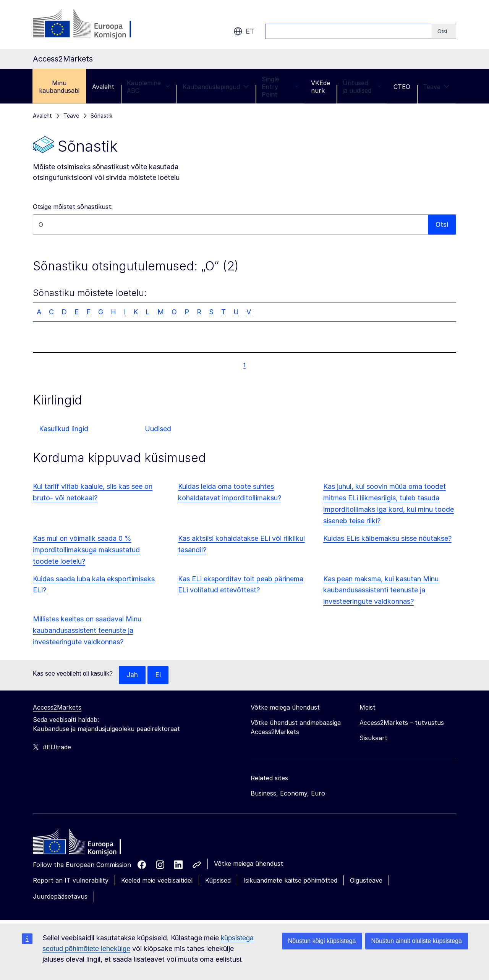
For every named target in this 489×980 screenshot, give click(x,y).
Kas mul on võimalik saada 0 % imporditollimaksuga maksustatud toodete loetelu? (86, 550)
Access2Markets (57, 708)
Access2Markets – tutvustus (402, 723)
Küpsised (218, 881)
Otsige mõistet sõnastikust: (73, 207)
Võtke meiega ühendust (249, 864)
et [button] (244, 31)
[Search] (444, 31)
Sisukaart (373, 738)
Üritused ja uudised (362, 87)
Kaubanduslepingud (216, 87)
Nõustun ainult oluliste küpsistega (417, 941)
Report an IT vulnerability (71, 881)
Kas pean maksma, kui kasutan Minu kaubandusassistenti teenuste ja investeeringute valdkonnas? (381, 590)
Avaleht (103, 87)
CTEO (402, 87)
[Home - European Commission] (88, 844)
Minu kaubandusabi (59, 87)
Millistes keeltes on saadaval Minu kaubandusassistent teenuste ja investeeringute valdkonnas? (87, 630)
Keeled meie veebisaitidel (157, 881)
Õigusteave (366, 881)
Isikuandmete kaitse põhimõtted (290, 881)
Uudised (158, 429)
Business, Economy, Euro (288, 794)
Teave (436, 87)
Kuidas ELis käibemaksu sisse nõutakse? (387, 538)
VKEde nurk (321, 87)
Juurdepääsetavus (60, 897)
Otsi (442, 224)
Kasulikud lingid (64, 429)
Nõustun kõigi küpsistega (322, 941)
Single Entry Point (280, 87)
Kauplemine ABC (148, 87)
